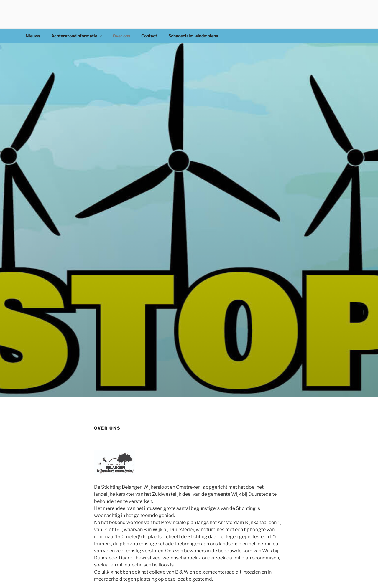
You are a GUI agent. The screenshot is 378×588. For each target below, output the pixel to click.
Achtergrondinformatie (77, 36)
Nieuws (33, 36)
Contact (149, 36)
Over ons (121, 36)
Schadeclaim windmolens (193, 36)
